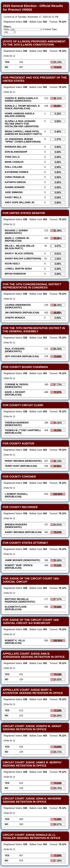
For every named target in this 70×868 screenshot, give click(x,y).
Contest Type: (50, 29)
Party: (7, 29)
